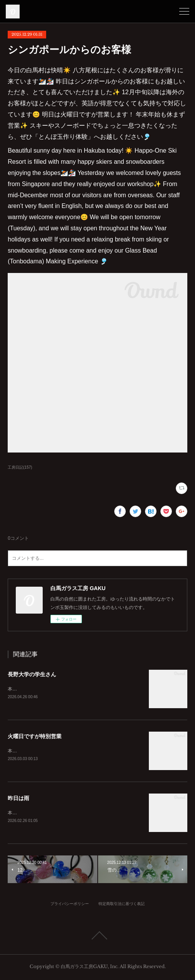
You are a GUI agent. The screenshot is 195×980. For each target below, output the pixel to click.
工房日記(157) (20, 467)
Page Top (97, 937)
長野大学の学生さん (32, 674)
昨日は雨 (18, 799)
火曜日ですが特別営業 (35, 737)
